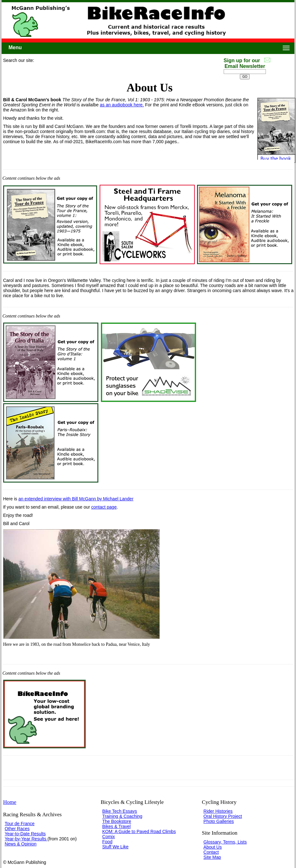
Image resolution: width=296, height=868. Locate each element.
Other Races (17, 829)
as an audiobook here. (122, 105)
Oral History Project (223, 816)
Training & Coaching (122, 816)
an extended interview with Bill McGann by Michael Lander (76, 499)
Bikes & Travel (116, 826)
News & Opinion (21, 844)
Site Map (212, 857)
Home (10, 802)
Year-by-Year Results (26, 839)
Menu (15, 47)
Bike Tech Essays (119, 811)
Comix (109, 837)
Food (107, 842)
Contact (211, 852)
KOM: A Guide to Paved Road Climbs (139, 831)
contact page (104, 507)
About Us (213, 847)
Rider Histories (218, 811)
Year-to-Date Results (25, 834)
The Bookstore (117, 821)
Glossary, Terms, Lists (225, 842)
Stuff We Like (115, 847)
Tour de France (20, 824)
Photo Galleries (219, 821)
